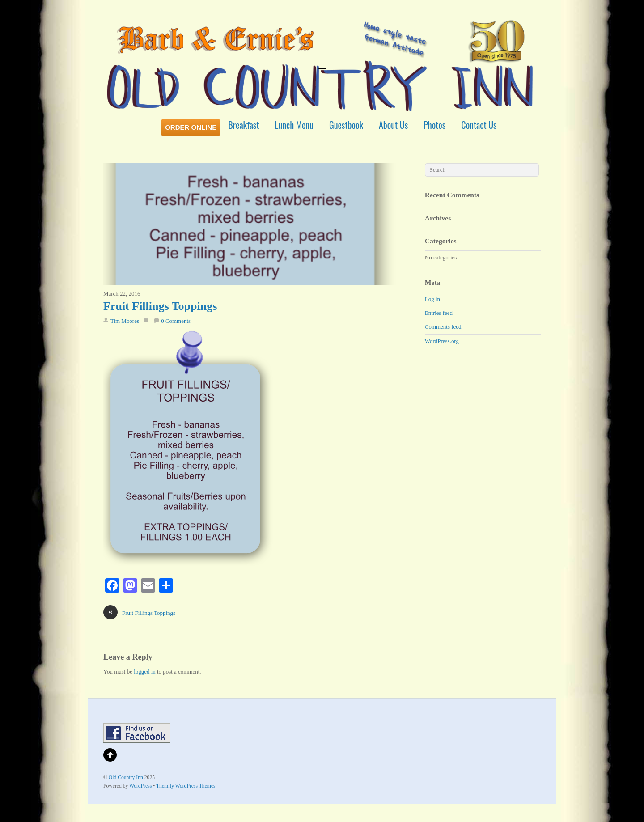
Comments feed (443, 327)
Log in (432, 299)
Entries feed (439, 313)
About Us (393, 125)
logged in (145, 672)
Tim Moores (125, 321)
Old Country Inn (126, 778)
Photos (434, 125)
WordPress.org (442, 341)
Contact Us (479, 125)
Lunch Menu (294, 125)
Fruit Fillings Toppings (160, 306)
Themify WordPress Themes (186, 786)
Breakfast (244, 125)
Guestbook (346, 125)
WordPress (140, 786)
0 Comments (176, 321)
